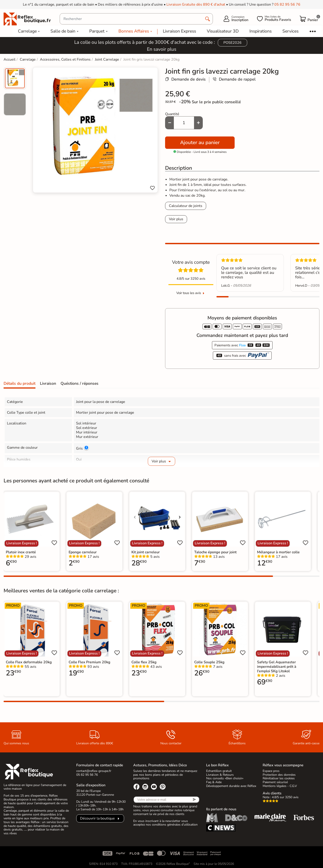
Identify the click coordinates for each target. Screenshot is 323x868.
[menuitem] (15, 78)
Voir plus (176, 219)
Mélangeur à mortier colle (278, 552)
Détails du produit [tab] (20, 383)
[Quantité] (184, 123)
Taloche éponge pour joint (215, 552)
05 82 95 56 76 (287, 4)
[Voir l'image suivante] (180, 517)
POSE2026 (232, 43)
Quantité (172, 114)
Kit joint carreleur (146, 552)
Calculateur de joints (186, 206)
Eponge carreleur (83, 552)
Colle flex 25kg (144, 662)
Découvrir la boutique (97, 818)
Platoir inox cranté (21, 552)
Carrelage (27, 31)
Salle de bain (63, 31)
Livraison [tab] (48, 383)
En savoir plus (162, 49)
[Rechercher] (136, 19)
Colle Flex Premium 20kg (89, 662)
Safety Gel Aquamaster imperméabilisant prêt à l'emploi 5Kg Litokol (277, 667)
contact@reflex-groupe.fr (94, 771)
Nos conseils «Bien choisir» (225, 778)
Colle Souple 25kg (209, 662)
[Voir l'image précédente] (135, 517)
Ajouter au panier (200, 142)
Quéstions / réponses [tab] (80, 383)
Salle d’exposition (91, 785)
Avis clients (272, 793)
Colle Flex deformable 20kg (29, 662)
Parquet (97, 31)
